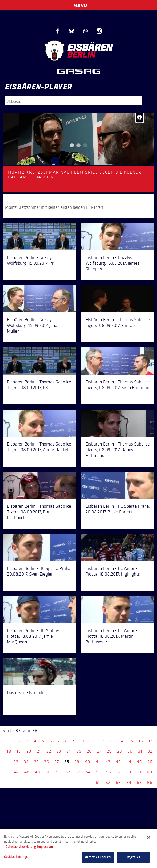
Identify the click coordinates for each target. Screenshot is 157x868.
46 (150, 762)
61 (98, 782)
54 (88, 772)
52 (68, 772)
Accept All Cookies (98, 857)
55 (98, 772)
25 (79, 751)
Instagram (99, 31)
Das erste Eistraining (27, 693)
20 (29, 751)
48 (27, 772)
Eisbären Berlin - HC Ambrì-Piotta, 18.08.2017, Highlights (113, 571)
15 (131, 741)
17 (150, 741)
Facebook (58, 31)
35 (36, 762)
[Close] (149, 837)
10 (83, 741)
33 (16, 762)
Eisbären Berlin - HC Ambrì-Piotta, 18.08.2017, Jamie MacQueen (33, 636)
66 (150, 782)
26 (89, 751)
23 (59, 751)
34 (26, 762)
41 (98, 762)
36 (47, 762)
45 (139, 762)
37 (57, 762)
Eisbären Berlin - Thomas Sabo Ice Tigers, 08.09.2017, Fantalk (118, 322)
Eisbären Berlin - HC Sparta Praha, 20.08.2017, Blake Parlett (118, 509)
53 (78, 772)
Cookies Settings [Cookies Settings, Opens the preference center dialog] (16, 857)
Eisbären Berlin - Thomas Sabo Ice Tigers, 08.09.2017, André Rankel (39, 447)
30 (130, 751)
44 (129, 762)
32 (150, 751)
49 (37, 772)
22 (49, 751)
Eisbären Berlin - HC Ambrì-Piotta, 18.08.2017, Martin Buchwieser (111, 636)
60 (150, 772)
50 (48, 772)
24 (69, 751)
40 (88, 762)
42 (108, 762)
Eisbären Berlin (78, 51)
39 (77, 762)
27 (99, 751)
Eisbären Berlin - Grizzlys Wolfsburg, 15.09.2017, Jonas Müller (33, 325)
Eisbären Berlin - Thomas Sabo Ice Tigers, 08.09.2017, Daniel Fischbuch (39, 512)
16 (141, 741)
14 (121, 741)
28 (109, 751)
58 (129, 772)
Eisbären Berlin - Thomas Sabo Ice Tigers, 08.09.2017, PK (39, 385)
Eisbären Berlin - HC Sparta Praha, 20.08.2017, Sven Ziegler (39, 571)
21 (39, 751)
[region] (78, 849)
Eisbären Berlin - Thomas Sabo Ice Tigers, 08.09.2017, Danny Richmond (118, 450)
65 (139, 782)
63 (118, 782)
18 (9, 751)
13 (112, 741)
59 (139, 772)
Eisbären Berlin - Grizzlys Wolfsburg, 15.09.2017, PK (31, 260)
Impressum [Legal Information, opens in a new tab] (45, 847)
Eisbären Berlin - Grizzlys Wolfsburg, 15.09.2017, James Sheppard (112, 263)
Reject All (133, 857)
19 (19, 751)
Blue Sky (72, 31)
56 (109, 772)
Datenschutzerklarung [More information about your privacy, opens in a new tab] (21, 847)
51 (58, 772)
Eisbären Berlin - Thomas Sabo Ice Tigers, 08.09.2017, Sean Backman (118, 385)
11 (93, 741)
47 (17, 772)
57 (119, 772)
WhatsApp (85, 31)
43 (118, 762)
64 (129, 782)
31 (140, 751)
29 (120, 751)
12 (102, 741)
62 (108, 782)
